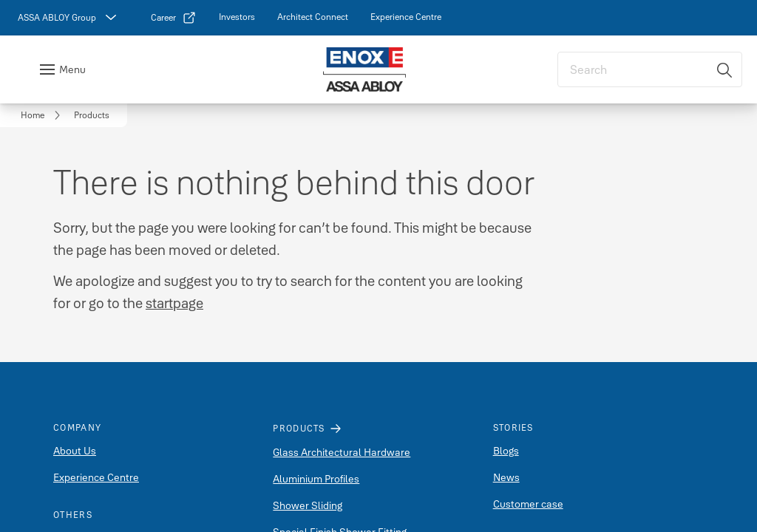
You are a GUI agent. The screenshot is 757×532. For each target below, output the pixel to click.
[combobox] (650, 69)
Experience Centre (96, 477)
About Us (75, 451)
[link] (174, 18)
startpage (174, 303)
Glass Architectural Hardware (342, 452)
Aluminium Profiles (316, 479)
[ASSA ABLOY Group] (69, 18)
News (506, 477)
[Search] (725, 69)
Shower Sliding (308, 505)
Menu (72, 69)
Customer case (528, 504)
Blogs (506, 451)
